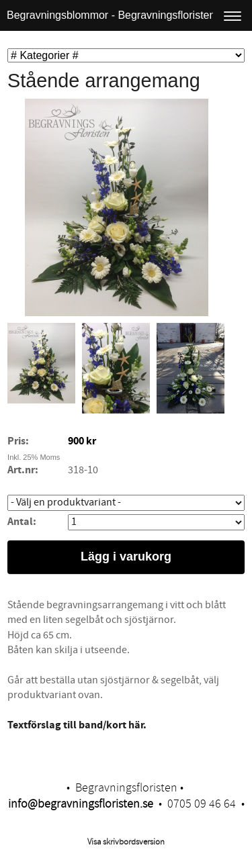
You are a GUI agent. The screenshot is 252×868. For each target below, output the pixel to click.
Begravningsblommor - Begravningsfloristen (111, 15)
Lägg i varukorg (126, 557)
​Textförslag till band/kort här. (77, 725)
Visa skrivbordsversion (126, 842)
